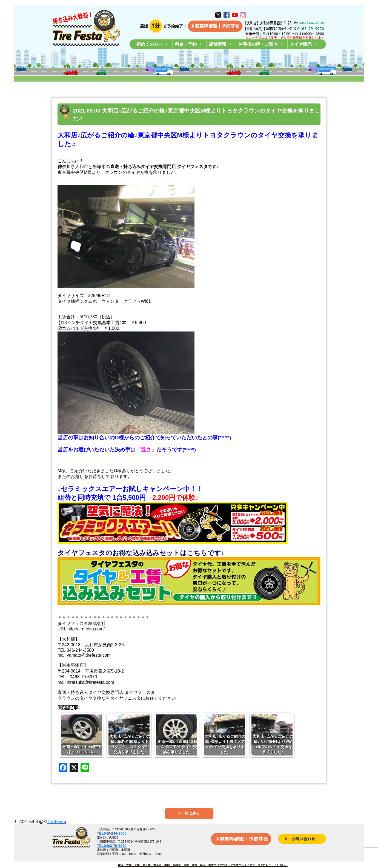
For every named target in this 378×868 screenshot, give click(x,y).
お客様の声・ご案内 (261, 44)
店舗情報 (220, 44)
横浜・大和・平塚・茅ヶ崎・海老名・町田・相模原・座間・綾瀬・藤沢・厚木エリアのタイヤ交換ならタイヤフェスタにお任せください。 (203, 865)
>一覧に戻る (189, 813)
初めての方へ (153, 44)
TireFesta (57, 822)
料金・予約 (189, 44)
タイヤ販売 (304, 44)
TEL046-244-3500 (112, 833)
